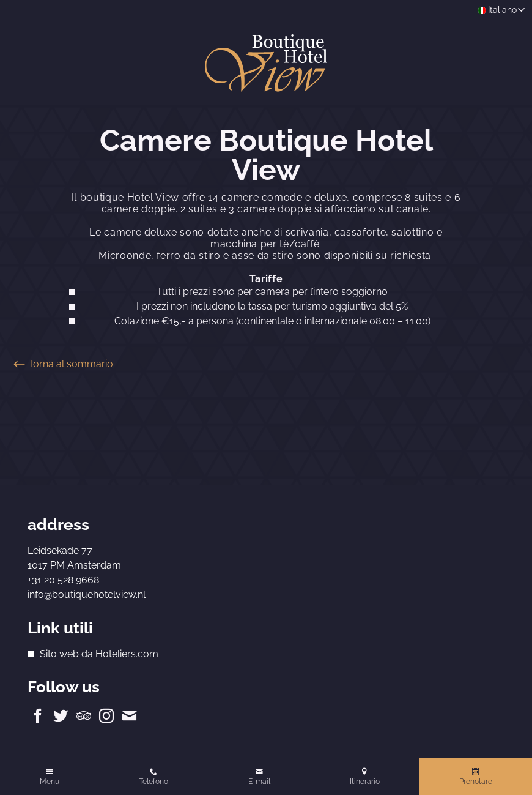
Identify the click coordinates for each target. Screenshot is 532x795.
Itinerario (365, 782)
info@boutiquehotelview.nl (87, 595)
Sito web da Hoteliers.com (99, 654)
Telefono (153, 782)
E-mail (259, 782)
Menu (50, 782)
